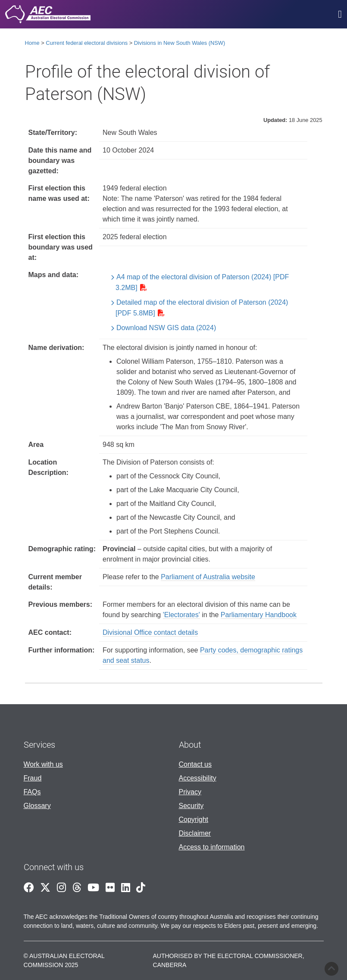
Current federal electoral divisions (87, 43)
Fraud (33, 778)
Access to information (212, 847)
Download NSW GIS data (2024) (166, 328)
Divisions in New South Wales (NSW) (180, 43)
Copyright (194, 819)
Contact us (195, 764)
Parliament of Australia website (208, 577)
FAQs (32, 792)
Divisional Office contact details (150, 632)
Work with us (43, 764)
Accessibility (198, 778)
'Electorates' (181, 615)
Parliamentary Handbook (259, 615)
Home (32, 43)
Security (191, 806)
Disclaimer (195, 833)
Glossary (37, 806)
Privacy (190, 792)
